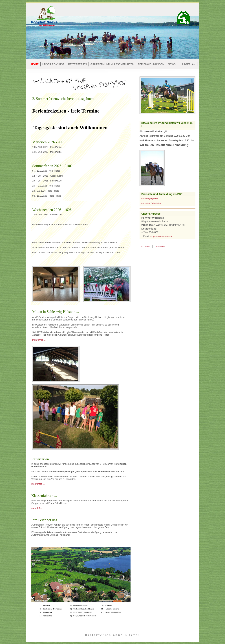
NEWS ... (173, 64)
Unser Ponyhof (53, 64)
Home (35, 64)
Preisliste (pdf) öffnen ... (151, 199)
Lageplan (189, 64)
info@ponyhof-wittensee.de (161, 236)
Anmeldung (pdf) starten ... (152, 203)
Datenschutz (160, 247)
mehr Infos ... (39, 340)
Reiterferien (77, 64)
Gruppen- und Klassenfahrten (112, 64)
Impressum (145, 247)
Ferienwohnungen (151, 64)
